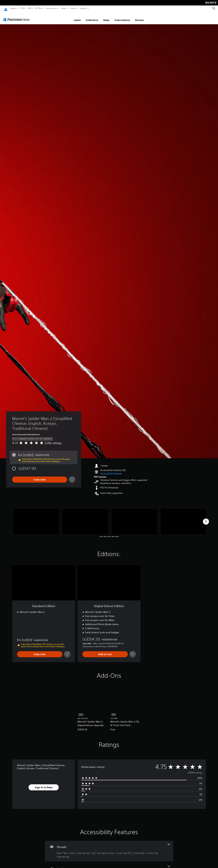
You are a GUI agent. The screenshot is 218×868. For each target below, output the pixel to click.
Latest (77, 17)
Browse (139, 17)
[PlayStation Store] (17, 17)
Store (73, 8)
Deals (106, 17)
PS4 (30, 8)
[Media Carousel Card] (36, 519)
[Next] (206, 519)
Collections (92, 17)
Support (83, 8)
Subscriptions (122, 17)
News (64, 8)
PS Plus (39, 8)
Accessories (51, 8)
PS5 (22, 8)
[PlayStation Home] (6, 8)
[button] (111, 471)
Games (13, 8)
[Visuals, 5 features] (109, 848)
